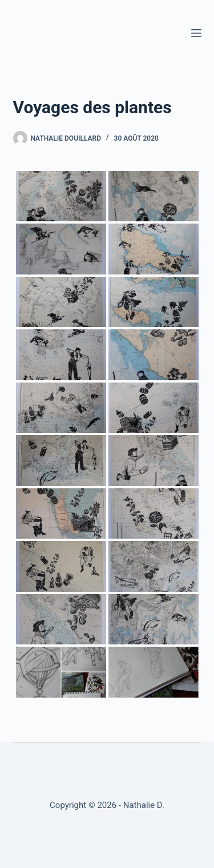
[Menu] (196, 33)
